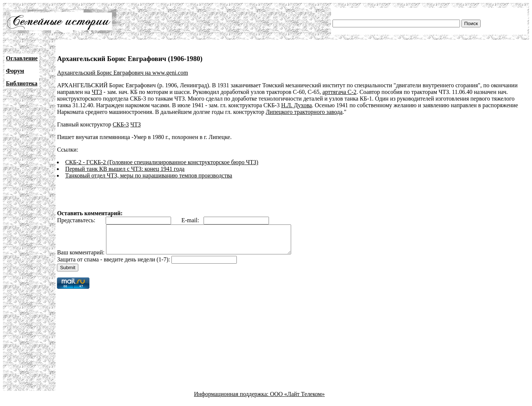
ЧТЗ (97, 92)
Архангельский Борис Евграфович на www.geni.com (122, 73)
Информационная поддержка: (232, 400)
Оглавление (22, 58)
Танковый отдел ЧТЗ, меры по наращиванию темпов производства (149, 175)
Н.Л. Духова (296, 105)
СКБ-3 (121, 124)
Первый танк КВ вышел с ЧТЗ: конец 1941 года (125, 169)
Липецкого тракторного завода (304, 112)
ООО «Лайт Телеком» (297, 400)
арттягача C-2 (340, 92)
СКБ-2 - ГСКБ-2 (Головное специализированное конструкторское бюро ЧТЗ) (162, 162)
